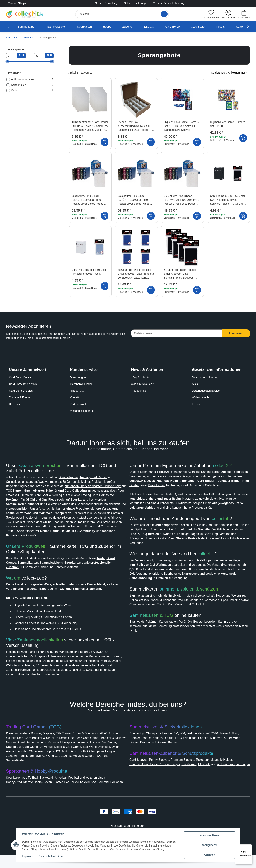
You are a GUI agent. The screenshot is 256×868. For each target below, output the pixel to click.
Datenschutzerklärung (74, 334)
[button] (210, 14)
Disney (169, 751)
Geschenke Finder (82, 384)
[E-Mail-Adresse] (177, 333)
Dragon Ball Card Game (55, 756)
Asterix (199, 751)
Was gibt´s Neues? (143, 384)
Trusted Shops (28, 3)
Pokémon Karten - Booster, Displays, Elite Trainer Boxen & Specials (55, 742)
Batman (212, 751)
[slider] (7, 61)
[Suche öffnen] (163, 14)
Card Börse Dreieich (22, 377)
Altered (76, 760)
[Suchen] (121, 14)
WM (188, 742)
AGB (195, 384)
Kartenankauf (79, 404)
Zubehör (135, 27)
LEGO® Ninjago (213, 747)
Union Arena (41, 760)
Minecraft (137, 751)
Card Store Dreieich (22, 391)
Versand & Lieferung (83, 411)
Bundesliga (138, 742)
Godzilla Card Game (104, 756)
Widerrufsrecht (202, 397)
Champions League (162, 742)
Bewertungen (79, 377)
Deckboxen (196, 773)
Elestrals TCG (60, 760)
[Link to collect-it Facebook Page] (233, 3)
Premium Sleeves (186, 769)
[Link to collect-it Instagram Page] (240, 3)
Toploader (208, 769)
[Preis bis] (39, 56)
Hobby (113, 27)
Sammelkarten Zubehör (91, 491)
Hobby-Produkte (19, 791)
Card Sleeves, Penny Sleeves (151, 769)
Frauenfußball (140, 747)
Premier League (164, 747)
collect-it (223, 527)
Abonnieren (236, 333)
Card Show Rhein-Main (24, 384)
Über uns (15, 404)
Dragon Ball (184, 751)
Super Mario (154, 751)
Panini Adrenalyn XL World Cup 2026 (87, 765)
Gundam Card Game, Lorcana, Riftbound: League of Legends (80, 751)
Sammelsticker (60, 27)
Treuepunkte (139, 391)
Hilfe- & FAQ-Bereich (197, 543)
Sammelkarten (28, 27)
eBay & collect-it (142, 377)
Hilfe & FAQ (78, 391)
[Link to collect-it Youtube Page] (248, 3)
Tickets (229, 27)
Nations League (189, 747)
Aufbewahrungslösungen (149, 778)
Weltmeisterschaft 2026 (210, 742)
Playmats (213, 773)
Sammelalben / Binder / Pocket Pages (158, 773)
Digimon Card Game (21, 756)
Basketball (51, 787)
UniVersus (81, 756)
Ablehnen (209, 855)
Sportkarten (89, 27)
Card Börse (180, 27)
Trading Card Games (104, 477)
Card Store (206, 27)
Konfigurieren (209, 845)
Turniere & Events (20, 397)
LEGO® (157, 27)
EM (181, 742)
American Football (74, 787)
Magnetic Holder (229, 769)
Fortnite (232, 747)
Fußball (36, 787)
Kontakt (75, 397)
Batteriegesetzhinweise (207, 391)
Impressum (200, 404)
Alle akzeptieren (209, 835)
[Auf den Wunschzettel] (105, 84)
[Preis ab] (12, 56)
